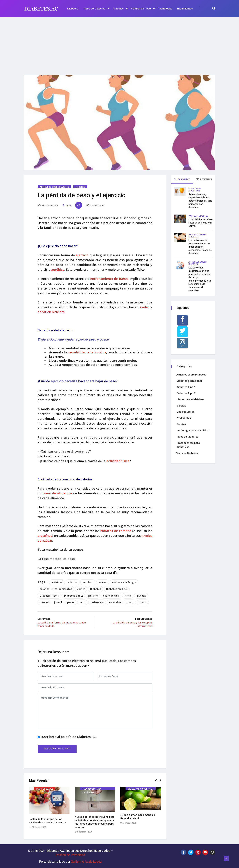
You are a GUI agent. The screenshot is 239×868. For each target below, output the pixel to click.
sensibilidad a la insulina (87, 352)
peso (82, 602)
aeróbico (58, 270)
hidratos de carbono (116, 531)
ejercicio (83, 255)
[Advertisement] (119, 44)
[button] (157, 782)
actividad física (118, 461)
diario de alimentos (57, 493)
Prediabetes (184, 418)
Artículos (120, 9)
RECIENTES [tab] (204, 179)
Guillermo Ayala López (86, 862)
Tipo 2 (143, 602)
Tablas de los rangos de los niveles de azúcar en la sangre (48, 821)
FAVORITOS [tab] (182, 179)
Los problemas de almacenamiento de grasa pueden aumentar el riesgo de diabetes (200, 247)
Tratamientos (185, 9)
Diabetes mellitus (117, 589)
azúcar (103, 582)
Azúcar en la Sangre (124, 582)
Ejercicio (80, 187)
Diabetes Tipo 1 (49, 596)
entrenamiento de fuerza (109, 279)
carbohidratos (63, 589)
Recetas (181, 424)
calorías (45, 589)
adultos (73, 582)
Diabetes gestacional (189, 381)
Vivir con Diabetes (198, 216)
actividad (57, 582)
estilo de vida (111, 596)
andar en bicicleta (51, 312)
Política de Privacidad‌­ (70, 855)
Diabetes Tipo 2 (186, 393)
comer (81, 589)
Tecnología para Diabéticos (92, 789)
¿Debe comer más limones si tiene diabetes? (138, 817)
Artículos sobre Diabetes (54, 187)
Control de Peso (143, 9)
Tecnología (165, 9)
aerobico (88, 582)
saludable (115, 602)
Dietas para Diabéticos (141, 789)
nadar (145, 307)
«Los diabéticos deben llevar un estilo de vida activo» (201, 223)
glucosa (141, 596)
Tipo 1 (130, 602)
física (128, 596)
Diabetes (73, 9)
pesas (71, 602)
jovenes (44, 602)
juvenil (58, 602)
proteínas (45, 536)
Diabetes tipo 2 (73, 596)
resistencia (97, 602)
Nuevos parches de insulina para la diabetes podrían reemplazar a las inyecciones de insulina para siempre (95, 822)
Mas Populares (45, 789)
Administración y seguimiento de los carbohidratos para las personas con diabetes (200, 201)
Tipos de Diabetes (96, 9)
